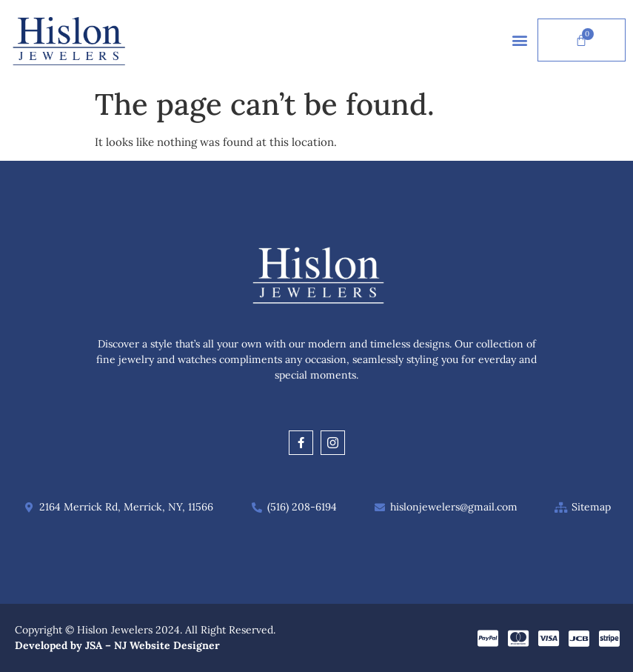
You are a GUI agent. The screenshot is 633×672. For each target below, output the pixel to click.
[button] (519, 40)
